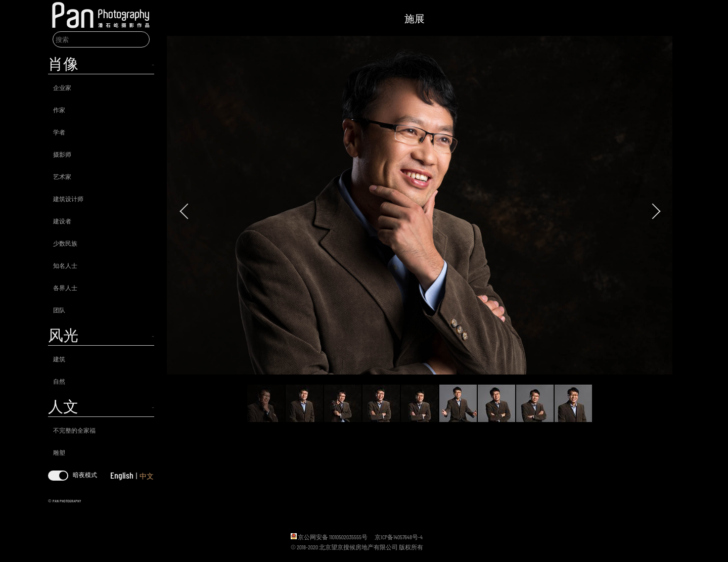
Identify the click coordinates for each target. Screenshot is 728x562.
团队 (59, 310)
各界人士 (65, 288)
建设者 (62, 221)
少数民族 (65, 243)
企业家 (62, 87)
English (122, 475)
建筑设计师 (68, 199)
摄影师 (62, 154)
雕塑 (59, 452)
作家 (59, 110)
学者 (59, 132)
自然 (59, 381)
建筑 (59, 359)
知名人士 (65, 265)
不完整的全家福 (74, 430)
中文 (147, 476)
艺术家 (62, 176)
